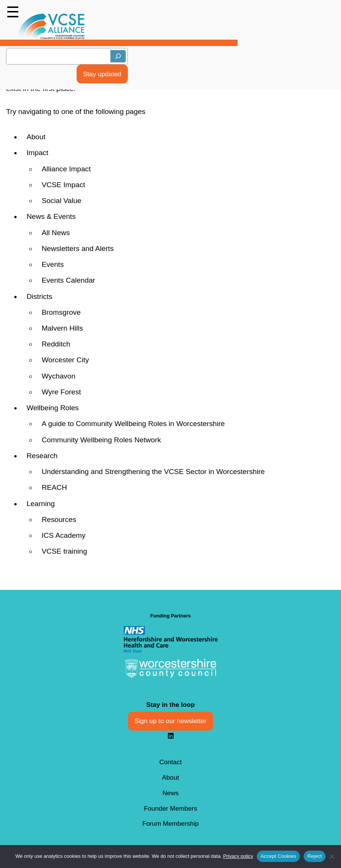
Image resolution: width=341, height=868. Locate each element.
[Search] (118, 56)
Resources (59, 519)
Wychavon (58, 376)
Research (42, 456)
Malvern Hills (62, 328)
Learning (41, 504)
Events (53, 264)
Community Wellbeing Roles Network (101, 440)
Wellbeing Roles (52, 408)
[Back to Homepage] (51, 26)
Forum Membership (170, 823)
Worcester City (65, 360)
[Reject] (332, 856)
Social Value (61, 201)
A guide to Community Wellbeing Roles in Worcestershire (133, 424)
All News (56, 233)
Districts (39, 296)
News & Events (51, 216)
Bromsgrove (61, 312)
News (170, 793)
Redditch (56, 344)
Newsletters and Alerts (78, 249)
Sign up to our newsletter (171, 721)
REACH (54, 487)
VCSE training (64, 551)
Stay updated (102, 74)
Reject (315, 856)
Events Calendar (68, 280)
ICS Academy (63, 535)
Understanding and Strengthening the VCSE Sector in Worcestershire (153, 472)
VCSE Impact (63, 185)
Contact (170, 762)
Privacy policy (238, 856)
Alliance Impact (66, 169)
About (36, 137)
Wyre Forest (61, 392)
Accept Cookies (278, 856)
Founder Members (170, 808)
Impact (37, 153)
